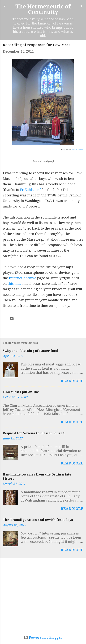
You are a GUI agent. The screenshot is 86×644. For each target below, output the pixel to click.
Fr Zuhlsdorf (30, 190)
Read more (72, 381)
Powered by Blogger (43, 637)
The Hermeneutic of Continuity (43, 9)
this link (14, 284)
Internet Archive (23, 278)
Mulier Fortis (77, 150)
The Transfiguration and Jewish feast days (38, 520)
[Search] (81, 7)
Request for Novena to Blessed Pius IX (34, 433)
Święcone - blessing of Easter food (30, 351)
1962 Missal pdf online (21, 392)
